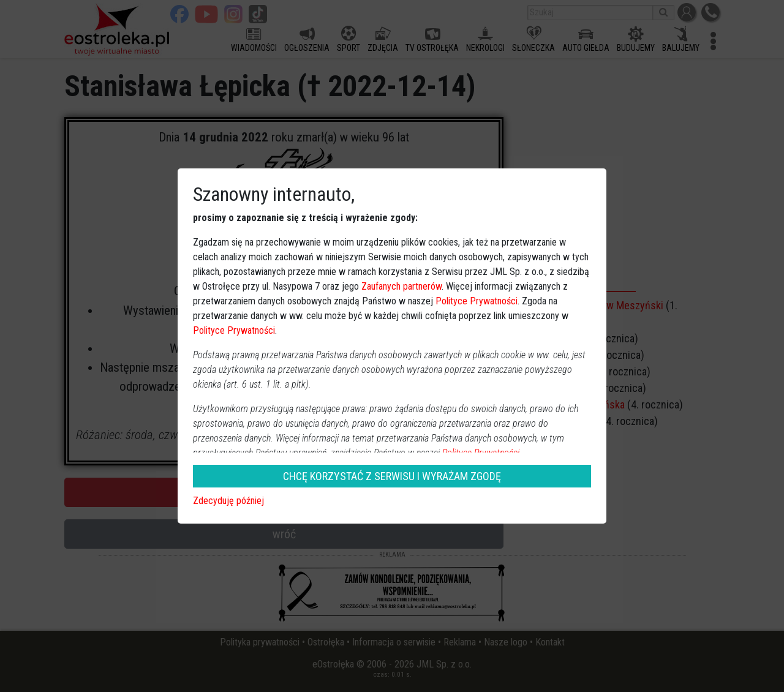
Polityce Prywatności (477, 301)
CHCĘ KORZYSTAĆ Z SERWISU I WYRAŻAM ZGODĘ (392, 476)
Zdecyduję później (228, 501)
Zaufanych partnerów (401, 286)
